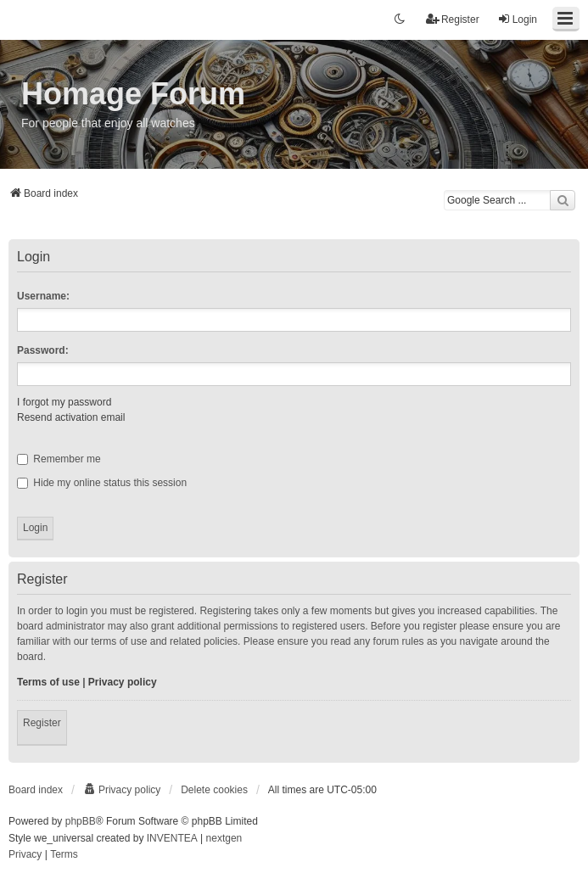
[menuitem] (122, 790)
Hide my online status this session (102, 483)
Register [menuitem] (453, 19)
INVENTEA (172, 838)
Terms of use (48, 682)
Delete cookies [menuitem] (214, 790)
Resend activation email (71, 417)
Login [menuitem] (517, 19)
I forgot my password (64, 402)
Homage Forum (133, 94)
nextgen (224, 838)
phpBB (81, 821)
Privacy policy (123, 682)
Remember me (59, 459)
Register (42, 723)
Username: (43, 296)
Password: (43, 350)
